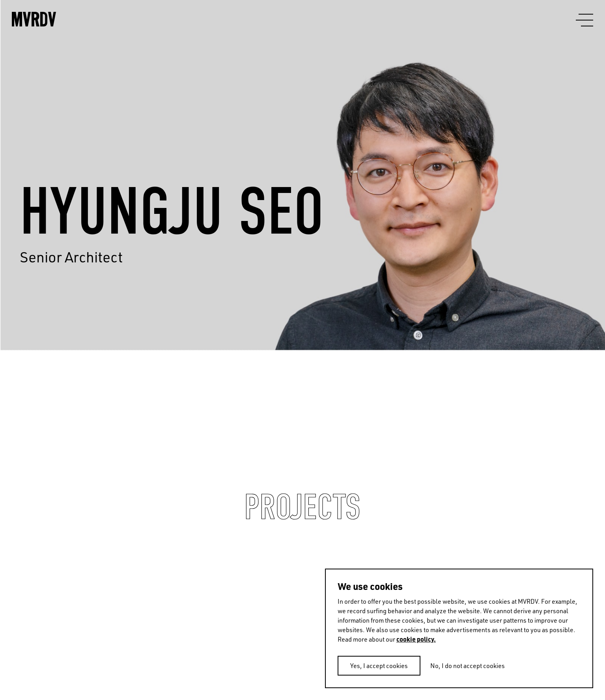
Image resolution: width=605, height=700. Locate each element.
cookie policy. (416, 639)
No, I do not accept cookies (468, 665)
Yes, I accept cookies (379, 665)
